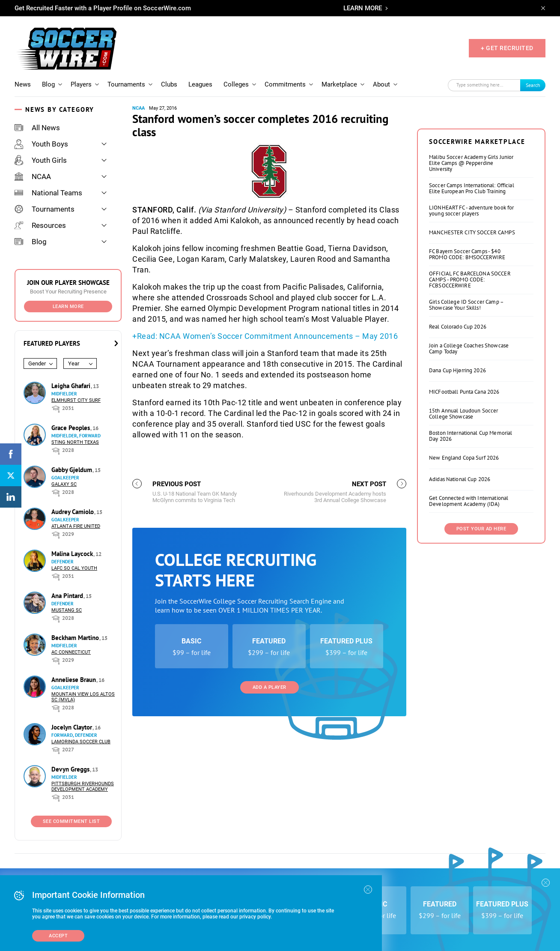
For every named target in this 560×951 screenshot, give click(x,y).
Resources (40, 225)
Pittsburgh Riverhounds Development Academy (83, 787)
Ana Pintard (68, 596)
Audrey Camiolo (73, 512)
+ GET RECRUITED (507, 48)
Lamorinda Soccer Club (81, 742)
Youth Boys (41, 144)
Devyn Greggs (71, 769)
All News (37, 128)
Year (74, 363)
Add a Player (270, 794)
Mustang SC (67, 610)
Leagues (200, 84)
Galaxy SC (64, 484)
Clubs (169, 84)
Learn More (68, 307)
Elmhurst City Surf (76, 400)
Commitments (285, 84)
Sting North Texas (75, 442)
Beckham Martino (76, 638)
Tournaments (126, 84)
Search (533, 85)
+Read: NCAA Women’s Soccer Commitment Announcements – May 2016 (265, 336)
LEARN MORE (363, 8)
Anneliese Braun (74, 680)
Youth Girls (41, 160)
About (381, 84)
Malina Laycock (73, 554)
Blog (48, 84)
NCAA (33, 176)
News (23, 84)
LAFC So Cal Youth (74, 568)
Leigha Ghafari (72, 386)
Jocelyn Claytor (73, 727)
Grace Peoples (71, 428)
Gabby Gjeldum (73, 470)
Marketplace (339, 84)
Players (81, 84)
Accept (58, 936)
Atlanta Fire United (76, 526)
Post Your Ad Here (481, 636)
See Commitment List (71, 821)
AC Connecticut (71, 652)
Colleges (236, 84)
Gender (37, 363)
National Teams (48, 193)
